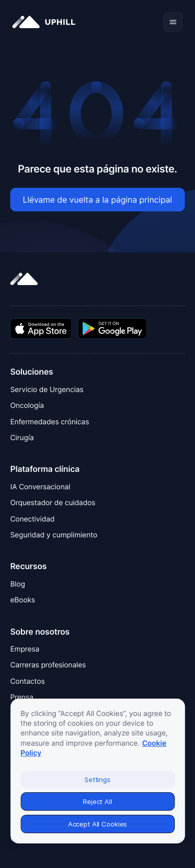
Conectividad (32, 519)
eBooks (23, 600)
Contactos (28, 681)
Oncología (27, 406)
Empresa (25, 649)
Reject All (97, 801)
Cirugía (22, 438)
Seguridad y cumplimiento (54, 535)
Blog (18, 584)
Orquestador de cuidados (53, 503)
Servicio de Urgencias (47, 390)
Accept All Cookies (98, 824)
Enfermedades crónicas (50, 422)
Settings (97, 779)
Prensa (22, 697)
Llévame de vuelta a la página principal (98, 200)
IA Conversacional (40, 487)
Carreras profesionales (48, 665)
